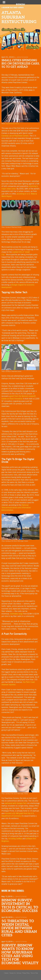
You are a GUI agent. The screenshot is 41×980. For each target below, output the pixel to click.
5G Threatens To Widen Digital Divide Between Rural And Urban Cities (19, 928)
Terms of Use (34, 973)
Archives (19, 973)
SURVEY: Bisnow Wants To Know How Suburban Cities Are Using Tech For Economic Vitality (20, 954)
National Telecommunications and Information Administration (16, 508)
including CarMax (15, 839)
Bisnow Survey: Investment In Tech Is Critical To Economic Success (20, 906)
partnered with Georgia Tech (16, 803)
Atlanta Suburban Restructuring (19, 17)
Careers (6, 973)
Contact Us (13, 973)
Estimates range (16, 614)
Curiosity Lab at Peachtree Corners (15, 136)
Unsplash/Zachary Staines (12, 124)
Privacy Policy (26, 973)
